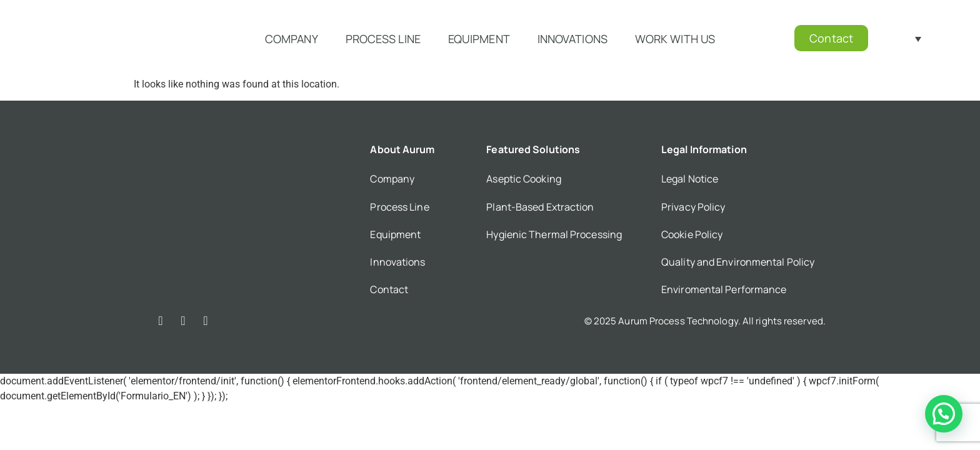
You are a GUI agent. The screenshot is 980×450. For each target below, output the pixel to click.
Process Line (383, 39)
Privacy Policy (693, 207)
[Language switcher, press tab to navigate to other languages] (904, 38)
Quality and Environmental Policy (738, 262)
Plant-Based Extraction (540, 207)
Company (292, 39)
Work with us (675, 39)
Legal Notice (690, 179)
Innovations (572, 39)
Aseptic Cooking (524, 179)
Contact (389, 289)
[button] (944, 414)
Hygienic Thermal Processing (554, 234)
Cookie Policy (692, 234)
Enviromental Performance (724, 289)
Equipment (479, 39)
